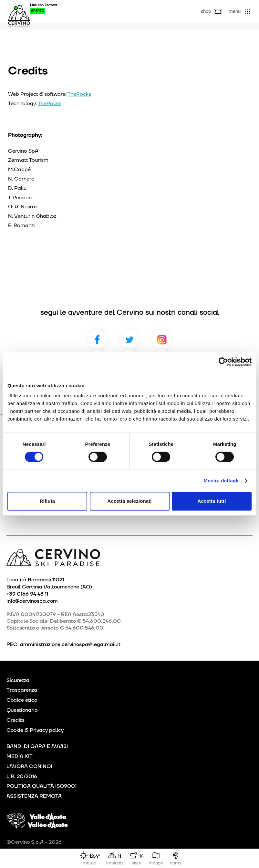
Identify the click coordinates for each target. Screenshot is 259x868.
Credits (16, 720)
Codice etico (22, 700)
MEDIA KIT (20, 756)
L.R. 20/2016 (22, 776)
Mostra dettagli (221, 481)
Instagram (162, 340)
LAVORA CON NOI (29, 766)
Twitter (129, 340)
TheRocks (79, 94)
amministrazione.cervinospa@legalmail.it (70, 644)
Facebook (97, 340)
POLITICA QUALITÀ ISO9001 (41, 786)
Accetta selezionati (130, 501)
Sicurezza (18, 680)
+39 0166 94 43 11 (27, 594)
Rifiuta (47, 501)
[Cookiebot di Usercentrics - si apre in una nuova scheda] (223, 362)
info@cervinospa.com (32, 601)
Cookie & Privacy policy (35, 730)
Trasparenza (22, 690)
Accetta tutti (212, 501)
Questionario (22, 710)
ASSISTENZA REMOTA (34, 796)
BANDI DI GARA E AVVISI (37, 746)
